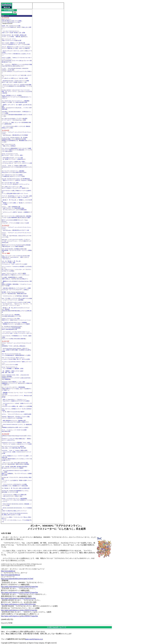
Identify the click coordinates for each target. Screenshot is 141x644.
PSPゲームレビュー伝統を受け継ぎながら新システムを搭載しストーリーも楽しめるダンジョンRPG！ (12, 21)
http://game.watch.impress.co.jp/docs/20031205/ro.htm (18, 604)
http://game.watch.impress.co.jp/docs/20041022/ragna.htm (19, 587)
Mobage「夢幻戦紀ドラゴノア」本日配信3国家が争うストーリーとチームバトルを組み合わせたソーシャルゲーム (17, 97)
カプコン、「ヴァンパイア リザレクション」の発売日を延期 (16, 414)
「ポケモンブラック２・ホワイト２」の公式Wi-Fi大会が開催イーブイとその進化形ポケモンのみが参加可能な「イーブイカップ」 (17, 86)
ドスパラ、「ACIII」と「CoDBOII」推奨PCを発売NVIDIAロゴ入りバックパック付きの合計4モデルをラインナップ (17, 167)
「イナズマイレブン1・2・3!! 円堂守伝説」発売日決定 (15, 296)
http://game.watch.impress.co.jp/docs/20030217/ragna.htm (19, 616)
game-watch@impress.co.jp (34, 639)
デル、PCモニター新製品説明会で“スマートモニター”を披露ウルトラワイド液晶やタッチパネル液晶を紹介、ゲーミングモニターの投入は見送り (17, 150)
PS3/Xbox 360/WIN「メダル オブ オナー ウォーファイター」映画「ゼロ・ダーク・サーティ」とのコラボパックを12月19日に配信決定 (17, 91)
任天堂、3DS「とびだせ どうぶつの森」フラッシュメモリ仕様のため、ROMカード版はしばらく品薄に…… (16, 27)
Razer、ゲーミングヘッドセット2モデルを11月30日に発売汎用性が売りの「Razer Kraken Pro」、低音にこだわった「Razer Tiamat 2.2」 (16, 257)
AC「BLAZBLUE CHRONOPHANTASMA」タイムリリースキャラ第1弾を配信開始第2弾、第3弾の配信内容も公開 (12, 328)
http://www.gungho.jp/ (8, 571)
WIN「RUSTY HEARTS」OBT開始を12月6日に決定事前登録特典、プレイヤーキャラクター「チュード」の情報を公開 (17, 250)
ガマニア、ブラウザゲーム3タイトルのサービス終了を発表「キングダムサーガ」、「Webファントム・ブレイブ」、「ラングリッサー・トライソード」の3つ (17, 304)
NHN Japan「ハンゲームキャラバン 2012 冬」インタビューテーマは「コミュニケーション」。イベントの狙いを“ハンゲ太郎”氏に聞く (17, 241)
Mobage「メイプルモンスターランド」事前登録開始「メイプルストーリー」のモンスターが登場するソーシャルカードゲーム (17, 500)
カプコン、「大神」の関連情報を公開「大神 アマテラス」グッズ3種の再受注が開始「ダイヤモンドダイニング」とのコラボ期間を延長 (14, 208)
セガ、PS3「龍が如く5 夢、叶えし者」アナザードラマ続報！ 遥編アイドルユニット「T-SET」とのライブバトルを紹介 (14, 263)
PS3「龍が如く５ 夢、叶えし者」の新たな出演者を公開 (16, 488)
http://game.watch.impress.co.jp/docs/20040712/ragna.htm (19, 592)
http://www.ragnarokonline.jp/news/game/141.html (17, 579)
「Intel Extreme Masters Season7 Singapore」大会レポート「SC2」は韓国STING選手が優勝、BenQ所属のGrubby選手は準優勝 (16, 350)
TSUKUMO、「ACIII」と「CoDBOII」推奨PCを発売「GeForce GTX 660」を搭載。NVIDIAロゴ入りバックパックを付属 (16, 452)
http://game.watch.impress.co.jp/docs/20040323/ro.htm (18, 598)
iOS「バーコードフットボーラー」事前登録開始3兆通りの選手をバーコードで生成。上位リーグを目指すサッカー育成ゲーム (17, 389)
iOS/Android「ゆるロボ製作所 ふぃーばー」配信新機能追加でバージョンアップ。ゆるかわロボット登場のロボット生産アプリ (17, 383)
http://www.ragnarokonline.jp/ (11, 575)
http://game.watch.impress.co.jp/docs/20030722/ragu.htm (19, 610)
